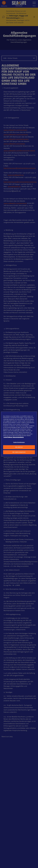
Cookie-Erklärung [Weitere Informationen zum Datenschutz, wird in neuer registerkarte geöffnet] (8, 437)
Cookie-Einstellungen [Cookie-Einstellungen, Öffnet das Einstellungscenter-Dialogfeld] (19, 442)
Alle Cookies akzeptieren (19, 452)
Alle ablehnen (19, 447)
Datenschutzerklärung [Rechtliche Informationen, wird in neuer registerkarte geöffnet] (18, 437)
